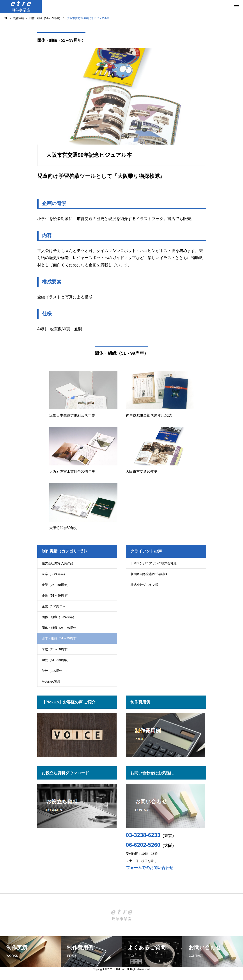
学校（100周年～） (55, 671)
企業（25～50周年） (56, 585)
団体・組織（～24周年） (59, 617)
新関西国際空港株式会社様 (149, 574)
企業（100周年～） (55, 606)
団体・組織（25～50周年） (61, 628)
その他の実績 (51, 681)
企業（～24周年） (54, 574)
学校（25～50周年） (56, 649)
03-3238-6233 (143, 835)
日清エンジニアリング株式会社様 (154, 563)
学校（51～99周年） (56, 660)
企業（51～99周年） (56, 596)
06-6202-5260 (143, 845)
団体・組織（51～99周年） (61, 40)
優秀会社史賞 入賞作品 (58, 563)
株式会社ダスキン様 (144, 585)
